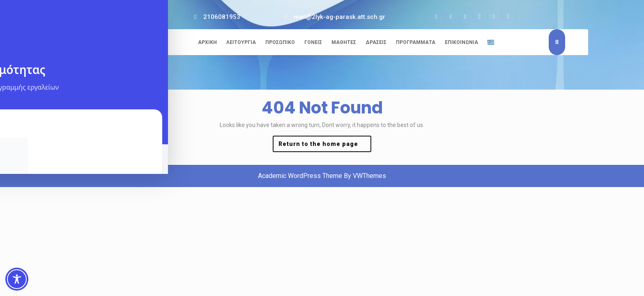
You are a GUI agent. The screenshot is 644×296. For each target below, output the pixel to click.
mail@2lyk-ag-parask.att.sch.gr (339, 17)
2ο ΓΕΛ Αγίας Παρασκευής (110, 43)
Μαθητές (344, 42)
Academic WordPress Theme (300, 176)
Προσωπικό (280, 42)
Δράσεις (376, 42)
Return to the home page (325, 146)
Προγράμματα (416, 42)
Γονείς (313, 42)
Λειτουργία (241, 42)
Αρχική (207, 42)
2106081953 (222, 17)
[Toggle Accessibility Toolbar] (17, 279)
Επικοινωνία (461, 42)
